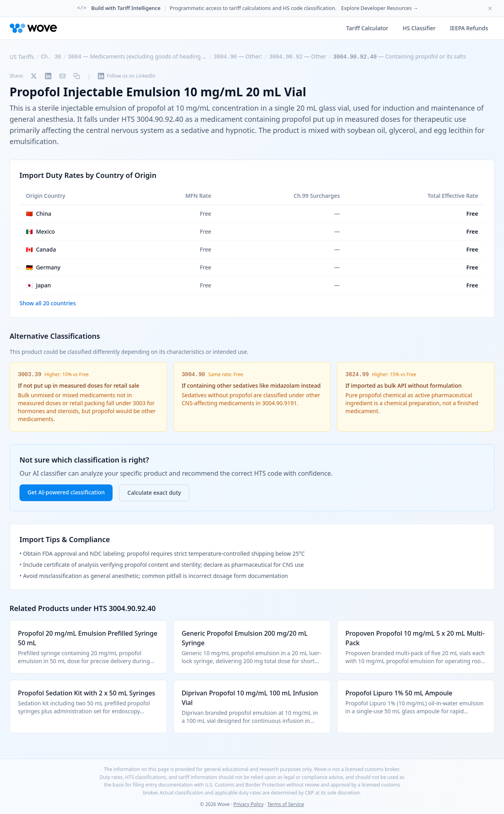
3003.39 (30, 375)
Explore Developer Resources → (379, 8)
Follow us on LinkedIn (126, 76)
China (39, 214)
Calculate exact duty (154, 493)
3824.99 (357, 375)
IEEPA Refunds (469, 28)
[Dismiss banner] (490, 8)
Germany (43, 267)
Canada (41, 250)
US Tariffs (22, 57)
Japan (38, 285)
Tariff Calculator (367, 28)
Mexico (40, 232)
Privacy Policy (249, 804)
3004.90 (194, 375)
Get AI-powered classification (66, 492)
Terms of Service (286, 804)
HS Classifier (419, 28)
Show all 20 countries (48, 303)
